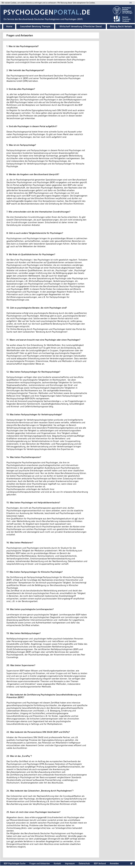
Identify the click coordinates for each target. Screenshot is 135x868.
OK (131, 3)
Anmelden (114, 863)
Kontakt (57, 863)
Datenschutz (84, 863)
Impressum (70, 863)
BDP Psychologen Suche (15, 863)
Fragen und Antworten (40, 863)
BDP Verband (100, 863)
